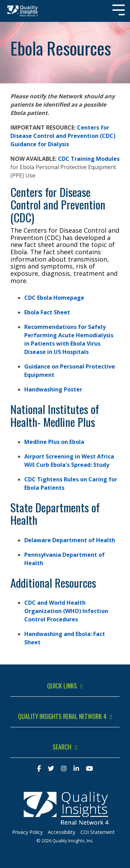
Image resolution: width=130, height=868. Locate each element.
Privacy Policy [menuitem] (27, 832)
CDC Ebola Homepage (54, 298)
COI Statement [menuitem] (98, 832)
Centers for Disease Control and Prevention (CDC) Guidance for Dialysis (63, 136)
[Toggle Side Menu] (119, 9)
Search (62, 747)
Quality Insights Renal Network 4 (62, 717)
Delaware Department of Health (70, 540)
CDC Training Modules (89, 159)
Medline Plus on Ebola (54, 442)
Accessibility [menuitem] (62, 832)
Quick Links (62, 686)
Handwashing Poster (53, 389)
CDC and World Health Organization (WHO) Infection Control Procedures (66, 611)
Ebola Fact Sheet (47, 312)
